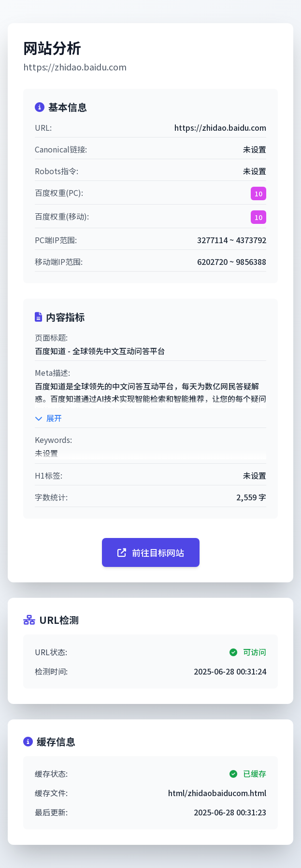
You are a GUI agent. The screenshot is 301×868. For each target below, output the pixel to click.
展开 (48, 418)
